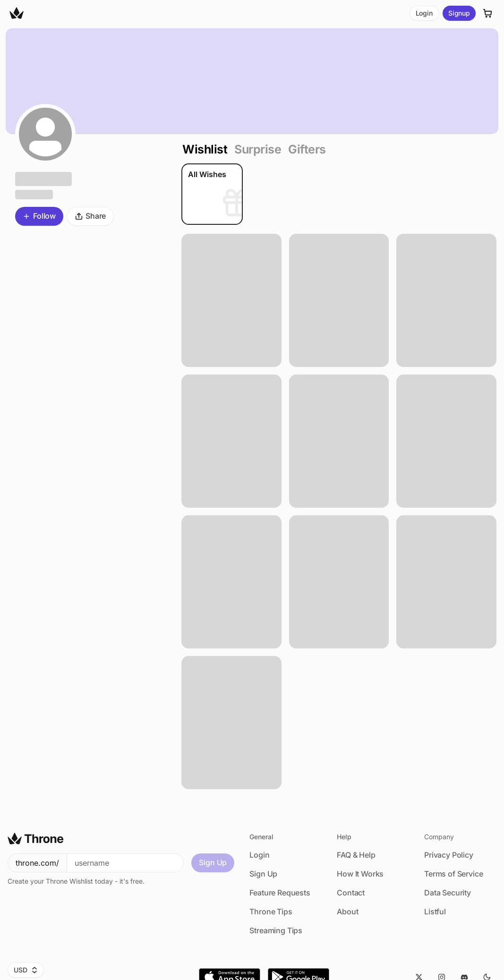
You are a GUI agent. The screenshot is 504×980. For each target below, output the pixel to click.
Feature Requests (280, 893)
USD (26, 970)
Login (424, 13)
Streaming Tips (276, 930)
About (347, 912)
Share (90, 216)
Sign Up (213, 862)
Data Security (448, 893)
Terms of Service (453, 874)
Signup (459, 13)
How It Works (360, 874)
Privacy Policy (449, 855)
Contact (351, 893)
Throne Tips (271, 912)
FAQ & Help (356, 855)
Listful (435, 912)
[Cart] (488, 13)
